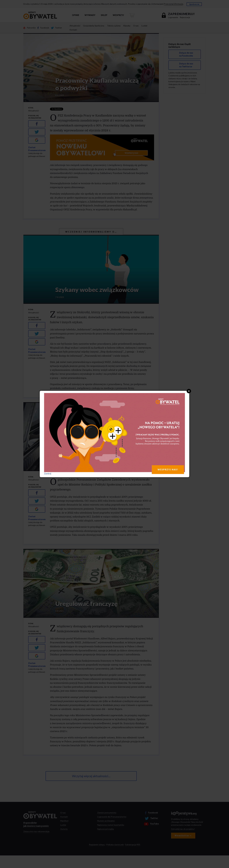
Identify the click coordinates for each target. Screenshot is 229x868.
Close (189, 391)
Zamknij (48, 473)
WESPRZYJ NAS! (168, 470)
